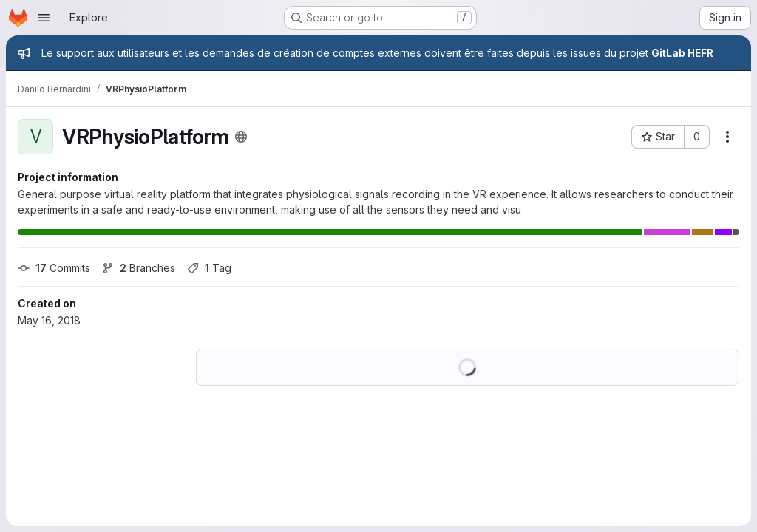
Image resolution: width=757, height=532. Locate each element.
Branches (139, 268)
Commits (54, 268)
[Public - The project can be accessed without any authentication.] (241, 137)
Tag (209, 268)
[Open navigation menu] (44, 18)
